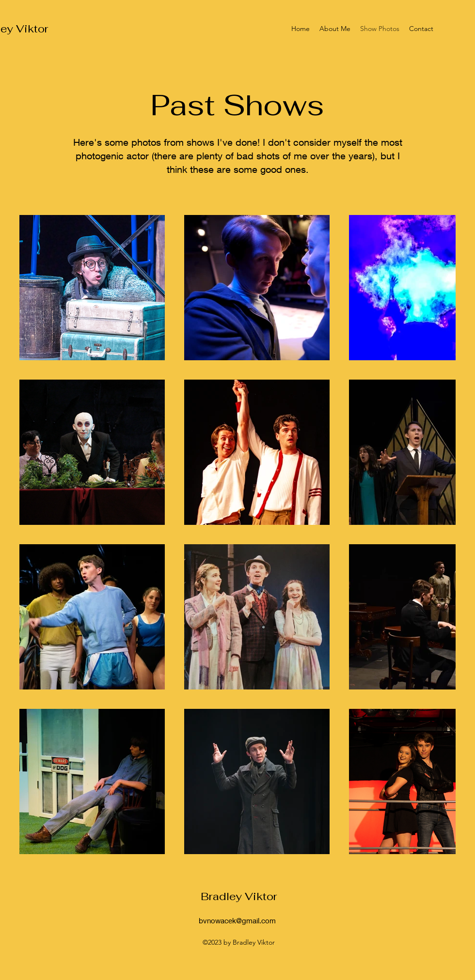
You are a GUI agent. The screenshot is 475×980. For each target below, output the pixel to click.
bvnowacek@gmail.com (237, 920)
